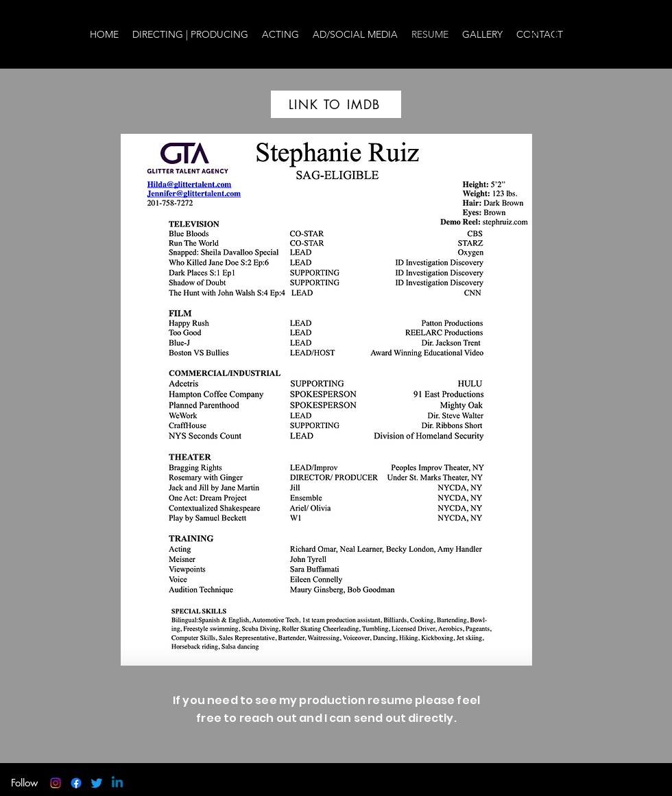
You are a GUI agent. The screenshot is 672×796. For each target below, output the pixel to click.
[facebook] (555, 34)
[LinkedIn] (597, 34)
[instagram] (535, 34)
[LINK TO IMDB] (336, 104)
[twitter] (576, 34)
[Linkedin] (117, 783)
